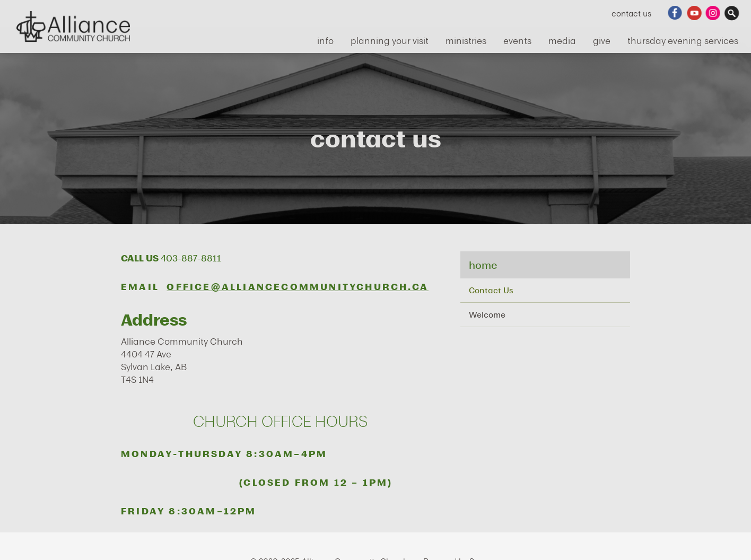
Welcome (487, 314)
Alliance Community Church (73, 27)
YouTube (695, 13)
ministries (466, 40)
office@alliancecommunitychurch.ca (298, 287)
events (517, 40)
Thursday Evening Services (683, 40)
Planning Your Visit (390, 40)
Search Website (733, 13)
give (602, 40)
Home (483, 265)
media (562, 40)
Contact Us (631, 13)
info (325, 40)
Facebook (675, 13)
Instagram (714, 13)
